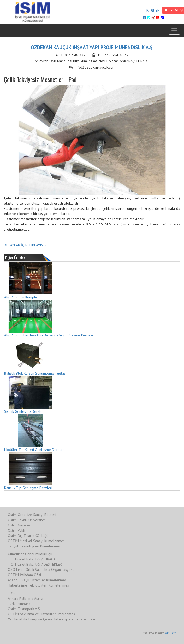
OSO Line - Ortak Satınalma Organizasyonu (41, 570)
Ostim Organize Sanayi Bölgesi (32, 515)
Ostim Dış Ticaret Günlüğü (28, 536)
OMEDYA (171, 633)
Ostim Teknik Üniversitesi (27, 520)
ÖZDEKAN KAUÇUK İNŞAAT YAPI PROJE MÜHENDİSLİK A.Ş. (92, 47)
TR (146, 10)
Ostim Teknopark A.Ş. (24, 609)
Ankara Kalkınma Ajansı (25, 598)
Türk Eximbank (19, 604)
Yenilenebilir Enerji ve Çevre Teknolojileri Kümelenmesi (51, 619)
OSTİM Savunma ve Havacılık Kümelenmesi (42, 614)
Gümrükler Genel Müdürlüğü (30, 554)
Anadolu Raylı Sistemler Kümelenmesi (38, 580)
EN (155, 10)
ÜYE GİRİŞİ (174, 10)
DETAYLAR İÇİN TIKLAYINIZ (25, 245)
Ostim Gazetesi (20, 525)
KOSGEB (14, 593)
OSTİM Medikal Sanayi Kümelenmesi (37, 541)
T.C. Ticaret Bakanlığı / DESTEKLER (35, 564)
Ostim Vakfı (16, 530)
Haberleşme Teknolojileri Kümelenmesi (39, 585)
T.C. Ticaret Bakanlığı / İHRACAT (33, 559)
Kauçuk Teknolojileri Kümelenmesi (35, 546)
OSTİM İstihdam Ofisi (24, 575)
